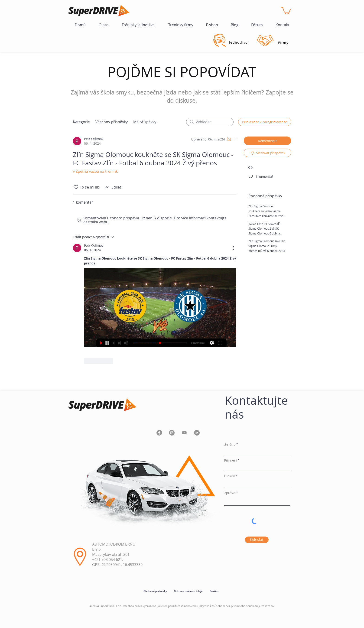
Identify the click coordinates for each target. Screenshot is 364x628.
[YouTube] (184, 433)
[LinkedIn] (197, 433)
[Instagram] (172, 433)
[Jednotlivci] (239, 42)
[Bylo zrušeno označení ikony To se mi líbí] (76, 187)
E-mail (229, 476)
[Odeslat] (257, 540)
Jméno (230, 445)
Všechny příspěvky (112, 122)
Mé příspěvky (145, 122)
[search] (210, 122)
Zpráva (230, 493)
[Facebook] (159, 433)
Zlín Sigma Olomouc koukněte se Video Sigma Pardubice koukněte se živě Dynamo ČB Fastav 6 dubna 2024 (266, 216)
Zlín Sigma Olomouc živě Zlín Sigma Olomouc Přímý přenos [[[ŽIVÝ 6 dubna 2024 (267, 246)
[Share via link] (113, 187)
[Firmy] (283, 42)
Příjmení (231, 460)
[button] (286, 10)
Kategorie (81, 122)
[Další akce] (234, 139)
